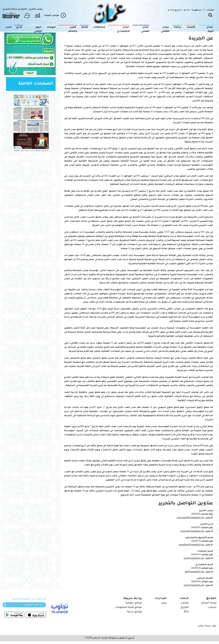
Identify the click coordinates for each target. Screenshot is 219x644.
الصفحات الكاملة (36, 84)
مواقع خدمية (134, 612)
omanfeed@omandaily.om (191, 545)
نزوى (164, 603)
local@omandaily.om (194, 558)
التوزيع (185, 608)
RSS (186, 612)
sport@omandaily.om (194, 585)
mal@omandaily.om (194, 572)
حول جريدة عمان (207, 626)
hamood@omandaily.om (192, 531)
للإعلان (185, 603)
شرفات (212, 608)
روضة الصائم (209, 603)
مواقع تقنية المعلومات (128, 608)
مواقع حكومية (134, 603)
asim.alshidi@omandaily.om (190, 518)
